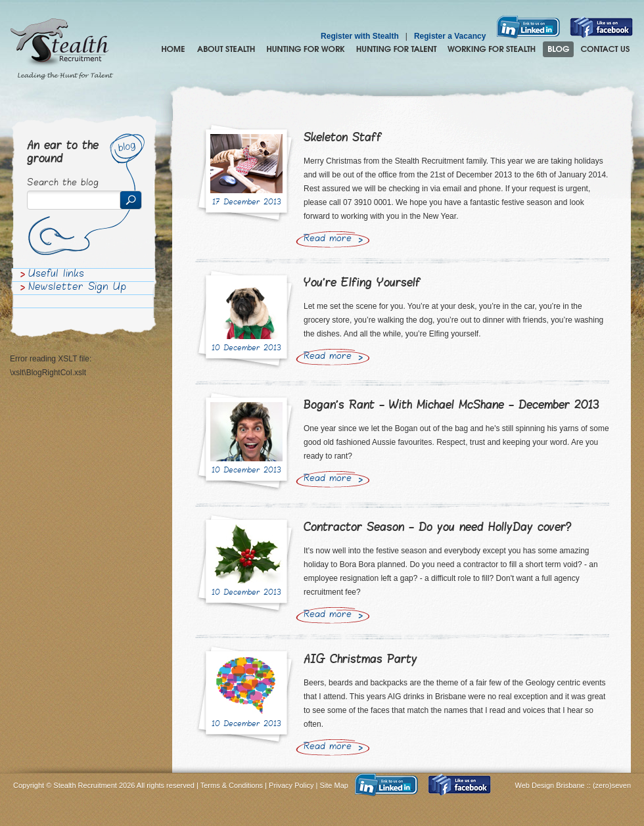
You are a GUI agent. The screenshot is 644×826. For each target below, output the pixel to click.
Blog (558, 49)
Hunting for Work (306, 49)
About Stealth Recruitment (226, 49)
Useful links (56, 275)
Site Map (334, 785)
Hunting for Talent (396, 49)
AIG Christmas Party (360, 660)
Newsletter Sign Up (77, 288)
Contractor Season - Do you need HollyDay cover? (438, 528)
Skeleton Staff (343, 138)
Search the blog (63, 183)
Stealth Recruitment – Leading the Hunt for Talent (62, 49)
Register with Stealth (360, 36)
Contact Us (605, 49)
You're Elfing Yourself (362, 284)
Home (173, 49)
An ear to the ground (63, 153)
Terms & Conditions (232, 785)
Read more (328, 239)
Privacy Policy (291, 785)
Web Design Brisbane (551, 785)
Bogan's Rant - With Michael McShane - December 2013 (451, 406)
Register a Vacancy (450, 36)
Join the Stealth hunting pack (492, 49)
